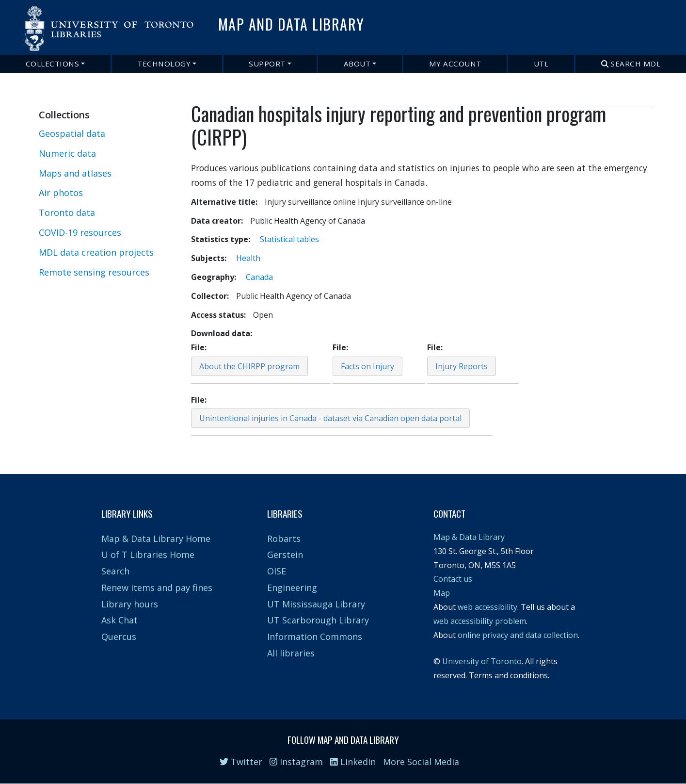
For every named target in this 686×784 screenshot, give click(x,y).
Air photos (61, 193)
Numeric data (67, 153)
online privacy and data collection (518, 635)
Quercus (119, 637)
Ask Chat (120, 620)
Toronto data (67, 212)
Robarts (284, 539)
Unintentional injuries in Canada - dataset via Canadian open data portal (330, 418)
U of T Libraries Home (148, 555)
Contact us (453, 579)
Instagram (296, 762)
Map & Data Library (469, 537)
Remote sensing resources (94, 272)
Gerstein (285, 555)
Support (267, 64)
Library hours (130, 604)
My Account (455, 64)
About (357, 64)
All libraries (291, 653)
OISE (277, 571)
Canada (259, 277)
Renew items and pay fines (157, 588)
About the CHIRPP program (249, 366)
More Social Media (421, 762)
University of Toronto (482, 661)
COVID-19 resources (80, 232)
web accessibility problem (480, 621)
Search (115, 571)
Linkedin (353, 762)
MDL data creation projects (96, 252)
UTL (541, 64)
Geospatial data (72, 133)
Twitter (241, 762)
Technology (164, 64)
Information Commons (315, 637)
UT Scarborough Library (318, 620)
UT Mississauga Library (316, 604)
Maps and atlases (75, 173)
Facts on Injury (367, 366)
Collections (53, 64)
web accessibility (487, 607)
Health (248, 258)
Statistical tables (289, 239)
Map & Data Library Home (156, 539)
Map (442, 593)
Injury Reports (462, 366)
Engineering (292, 588)
